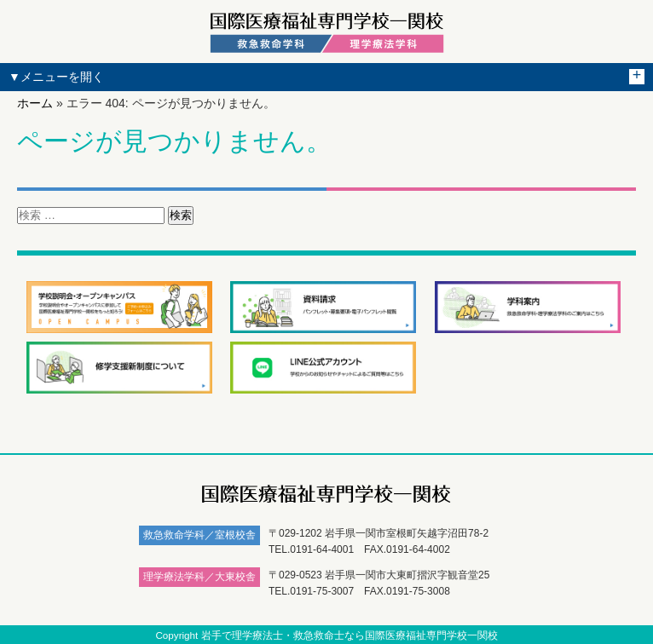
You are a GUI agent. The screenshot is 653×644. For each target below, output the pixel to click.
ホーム (35, 103)
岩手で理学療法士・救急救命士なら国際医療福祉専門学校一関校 (350, 635)
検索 (181, 215)
